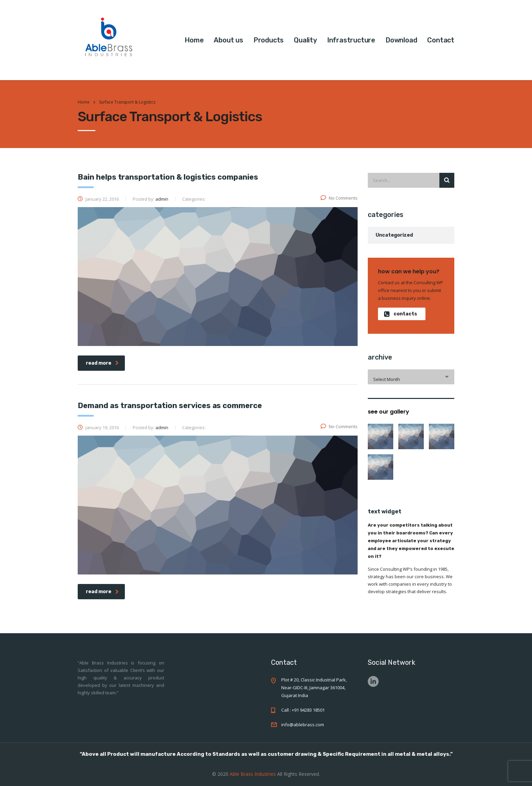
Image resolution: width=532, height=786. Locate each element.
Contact (441, 40)
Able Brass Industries (253, 774)
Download (401, 40)
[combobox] (411, 377)
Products (269, 40)
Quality (305, 40)
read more (102, 363)
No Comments (339, 198)
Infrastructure (351, 40)
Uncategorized (394, 235)
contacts (401, 314)
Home (194, 40)
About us (228, 40)
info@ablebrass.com (303, 725)
